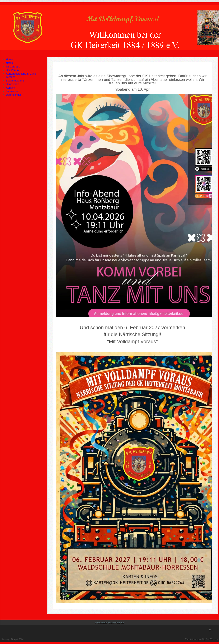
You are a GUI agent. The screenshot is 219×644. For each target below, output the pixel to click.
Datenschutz (13, 95)
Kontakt (10, 88)
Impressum (13, 91)
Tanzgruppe (13, 67)
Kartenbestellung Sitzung (21, 74)
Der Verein (12, 70)
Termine (11, 77)
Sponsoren (12, 84)
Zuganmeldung (15, 81)
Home (10, 59)
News (9, 63)
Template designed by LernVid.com (201, 639)
